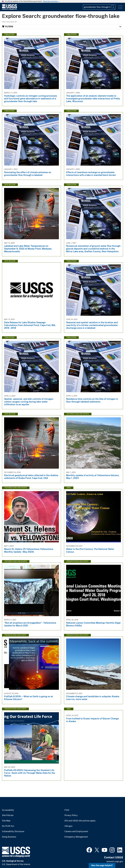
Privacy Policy (71, 815)
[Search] (113, 7)
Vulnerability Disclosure (13, 831)
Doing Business (9, 837)
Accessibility (8, 810)
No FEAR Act (8, 826)
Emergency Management (76, 837)
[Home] (9, 9)
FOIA (67, 810)
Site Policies (8, 815)
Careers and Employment (76, 831)
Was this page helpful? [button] (102, 865)
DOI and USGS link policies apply (80, 821)
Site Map (6, 821)
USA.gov (68, 826)
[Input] (99, 7)
